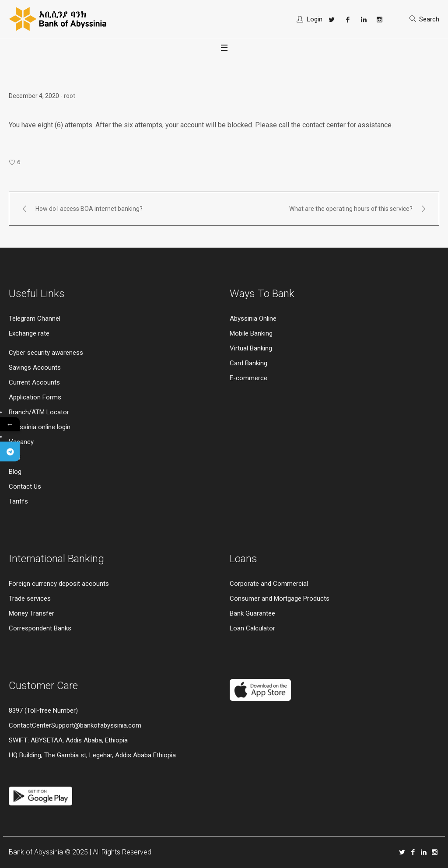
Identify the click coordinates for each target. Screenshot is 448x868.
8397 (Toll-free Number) (43, 710)
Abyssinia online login (40, 427)
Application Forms (35, 397)
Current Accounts (34, 382)
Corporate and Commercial (269, 584)
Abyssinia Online (253, 318)
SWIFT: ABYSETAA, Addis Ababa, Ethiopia (68, 740)
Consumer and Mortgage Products (280, 598)
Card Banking (248, 363)
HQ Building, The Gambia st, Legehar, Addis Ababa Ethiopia (92, 755)
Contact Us (25, 486)
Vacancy (21, 442)
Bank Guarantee (252, 613)
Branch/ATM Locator (39, 412)
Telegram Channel (35, 318)
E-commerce (248, 378)
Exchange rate (29, 333)
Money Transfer (31, 613)
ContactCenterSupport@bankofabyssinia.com (75, 725)
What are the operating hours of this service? (351, 209)
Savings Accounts (35, 367)
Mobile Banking (251, 333)
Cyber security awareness (46, 353)
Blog (15, 472)
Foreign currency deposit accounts (59, 584)
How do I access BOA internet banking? (89, 209)
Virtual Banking (251, 348)
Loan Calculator (252, 628)
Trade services (31, 598)
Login (315, 19)
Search (429, 19)
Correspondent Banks (40, 628)
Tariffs (18, 501)
